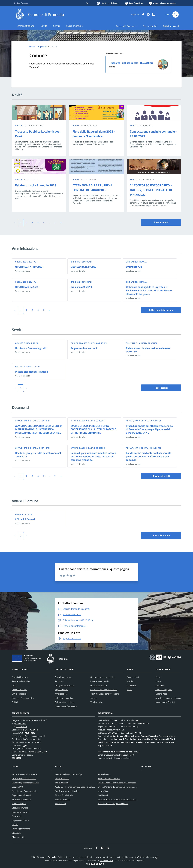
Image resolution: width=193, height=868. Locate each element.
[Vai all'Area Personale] (162, 3)
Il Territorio (160, 685)
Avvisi (129, 690)
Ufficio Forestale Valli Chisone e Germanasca (117, 783)
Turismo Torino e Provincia (109, 778)
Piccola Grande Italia (64, 795)
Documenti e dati (161, 476)
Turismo (94, 698)
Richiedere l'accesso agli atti (31, 348)
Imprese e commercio (100, 681)
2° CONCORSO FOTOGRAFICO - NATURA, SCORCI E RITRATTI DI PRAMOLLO (151, 190)
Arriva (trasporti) (62, 783)
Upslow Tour (103, 791)
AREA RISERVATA (95, 864)
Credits (15, 824)
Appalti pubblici (62, 690)
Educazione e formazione (66, 706)
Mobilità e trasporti (99, 685)
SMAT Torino (60, 804)
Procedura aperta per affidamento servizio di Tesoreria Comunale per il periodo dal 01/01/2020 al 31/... (149, 429)
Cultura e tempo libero (27, 367)
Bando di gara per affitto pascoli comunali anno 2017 (38, 455)
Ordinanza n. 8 (134, 267)
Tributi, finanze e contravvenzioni (89, 343)
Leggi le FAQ (17, 787)
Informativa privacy (20, 812)
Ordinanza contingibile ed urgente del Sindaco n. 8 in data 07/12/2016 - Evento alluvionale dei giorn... (149, 290)
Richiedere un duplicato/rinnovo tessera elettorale (148, 350)
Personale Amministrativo (23, 698)
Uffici (14, 685)
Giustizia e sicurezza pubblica (142, 343)
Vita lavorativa (97, 702)
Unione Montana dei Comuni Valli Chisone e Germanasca (122, 787)
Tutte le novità (161, 222)
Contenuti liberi (24, 514)
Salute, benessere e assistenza (104, 690)
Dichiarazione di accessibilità (24, 778)
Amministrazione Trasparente (25, 774)
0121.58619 (21, 723)
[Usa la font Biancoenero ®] (108, 3)
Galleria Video (161, 694)
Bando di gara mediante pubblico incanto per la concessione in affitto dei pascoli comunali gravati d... (93, 456)
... (49, 222)
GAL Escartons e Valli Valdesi (68, 791)
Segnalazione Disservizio (23, 795)
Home (32, 46)
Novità (19, 126)
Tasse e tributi (133, 677)
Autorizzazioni (61, 694)
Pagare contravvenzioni (84, 348)
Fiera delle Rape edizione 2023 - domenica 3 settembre (94, 134)
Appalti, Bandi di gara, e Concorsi (33, 421)
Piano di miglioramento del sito (25, 783)
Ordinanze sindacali (26, 262)
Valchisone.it (103, 795)
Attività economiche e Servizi (168, 698)
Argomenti (42, 46)
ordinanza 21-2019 (81, 287)
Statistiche (17, 833)
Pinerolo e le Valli (62, 799)
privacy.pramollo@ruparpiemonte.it (119, 755)
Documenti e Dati (19, 690)
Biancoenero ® (107, 861)
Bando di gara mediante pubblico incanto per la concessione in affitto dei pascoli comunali (149, 456)
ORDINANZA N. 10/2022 (29, 267)
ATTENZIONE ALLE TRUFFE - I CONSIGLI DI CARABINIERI (92, 188)
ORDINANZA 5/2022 (27, 287)
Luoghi (158, 681)
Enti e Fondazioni (19, 694)
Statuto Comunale (20, 808)
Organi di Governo (20, 677)
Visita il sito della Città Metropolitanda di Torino (118, 799)
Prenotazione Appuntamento (25, 791)
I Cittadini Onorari (25, 519)
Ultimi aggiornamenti (21, 829)
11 (55, 476)
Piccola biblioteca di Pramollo (32, 372)
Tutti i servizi (161, 388)
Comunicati (132, 685)
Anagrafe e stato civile (65, 685)
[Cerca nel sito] (176, 15)
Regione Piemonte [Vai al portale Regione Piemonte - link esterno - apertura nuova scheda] (21, 3)
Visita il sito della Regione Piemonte (113, 804)
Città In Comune (147, 857)
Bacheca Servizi (19, 804)
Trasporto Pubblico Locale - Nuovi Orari (131, 63)
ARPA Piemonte (62, 778)
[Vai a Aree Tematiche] (134, 3)
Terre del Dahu (104, 774)
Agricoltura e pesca (63, 677)
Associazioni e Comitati (165, 702)
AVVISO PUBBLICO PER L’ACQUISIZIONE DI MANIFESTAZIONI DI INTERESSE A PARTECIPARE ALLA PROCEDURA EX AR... (39, 429)
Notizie (130, 681)
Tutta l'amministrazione (161, 310)
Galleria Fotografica (164, 690)
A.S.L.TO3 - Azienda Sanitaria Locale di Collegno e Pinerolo (80, 787)
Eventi (158, 677)
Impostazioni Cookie (21, 820)
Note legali (17, 816)
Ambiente (59, 681)
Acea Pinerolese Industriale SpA (69, 774)
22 (55, 222)
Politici (15, 702)
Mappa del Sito (18, 837)
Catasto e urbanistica (27, 343)
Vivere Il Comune (161, 535)
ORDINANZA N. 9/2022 (84, 267)
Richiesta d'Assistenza (22, 799)
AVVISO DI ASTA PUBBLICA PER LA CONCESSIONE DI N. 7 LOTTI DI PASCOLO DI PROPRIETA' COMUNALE (93, 429)
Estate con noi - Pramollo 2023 (36, 185)
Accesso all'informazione (126, 26)
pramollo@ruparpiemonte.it (30, 739)
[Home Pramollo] (39, 15)
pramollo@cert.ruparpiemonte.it (31, 736)
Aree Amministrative (21, 681)
